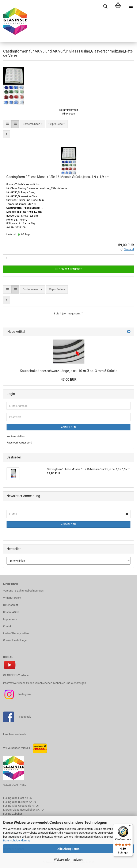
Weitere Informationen (69, 860)
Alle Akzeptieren (68, 849)
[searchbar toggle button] (105, 6)
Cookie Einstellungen (16, 640)
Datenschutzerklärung (16, 840)
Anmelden (69, 427)
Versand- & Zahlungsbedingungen (23, 591)
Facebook (25, 717)
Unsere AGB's (11, 612)
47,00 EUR (69, 379)
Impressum (10, 619)
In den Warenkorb (69, 269)
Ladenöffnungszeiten (16, 633)
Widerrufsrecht (12, 598)
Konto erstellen (16, 436)
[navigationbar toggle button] (131, 6)
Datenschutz (11, 605)
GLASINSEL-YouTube (16, 675)
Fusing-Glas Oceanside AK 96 (21, 806)
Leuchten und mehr (15, 734)
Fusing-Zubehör (13, 814)
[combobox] (33, 124)
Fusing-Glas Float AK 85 (17, 798)
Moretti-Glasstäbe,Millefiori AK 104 (24, 810)
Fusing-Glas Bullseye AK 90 (20, 802)
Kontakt (8, 626)
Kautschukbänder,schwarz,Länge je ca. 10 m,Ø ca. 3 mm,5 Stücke (68, 371)
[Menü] (130, 826)
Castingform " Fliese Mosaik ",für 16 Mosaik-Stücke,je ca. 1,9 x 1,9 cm (58, 177)
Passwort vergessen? (19, 443)
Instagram (24, 694)
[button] (7, 124)
